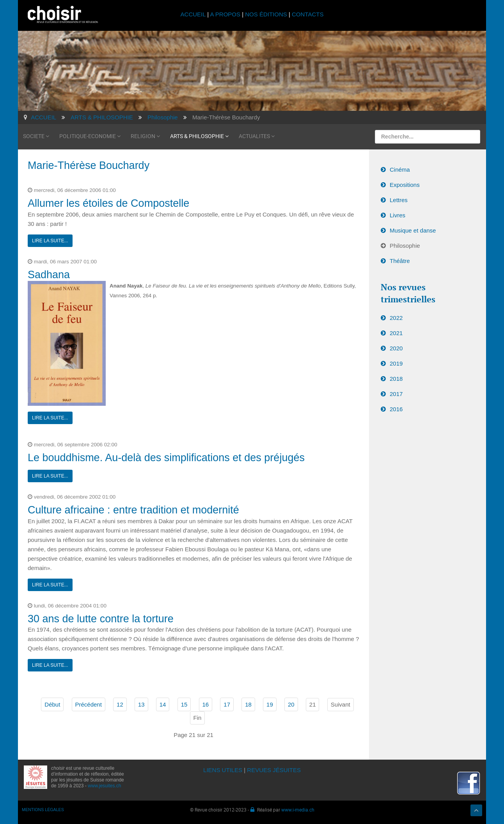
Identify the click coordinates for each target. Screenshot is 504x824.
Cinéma (400, 170)
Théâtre (400, 261)
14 (163, 704)
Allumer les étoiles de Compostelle (108, 203)
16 (206, 704)
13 (141, 704)
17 (227, 704)
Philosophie (405, 246)
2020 (396, 348)
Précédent (89, 704)
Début (52, 704)
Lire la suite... (50, 241)
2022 (396, 318)
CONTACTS (308, 14)
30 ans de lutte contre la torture (101, 619)
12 (120, 704)
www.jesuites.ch (104, 786)
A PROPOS (225, 14)
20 (291, 704)
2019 (396, 363)
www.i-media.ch (298, 810)
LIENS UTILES (223, 770)
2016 (396, 409)
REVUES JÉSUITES (274, 770)
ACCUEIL (194, 14)
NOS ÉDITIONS (266, 14)
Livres (398, 215)
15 (184, 704)
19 (270, 704)
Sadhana (49, 275)
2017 (396, 394)
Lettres (399, 200)
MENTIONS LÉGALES (43, 810)
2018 (396, 379)
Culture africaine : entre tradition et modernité (133, 510)
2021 (396, 333)
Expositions (405, 185)
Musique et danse (413, 230)
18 (248, 704)
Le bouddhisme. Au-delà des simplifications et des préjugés (166, 458)
